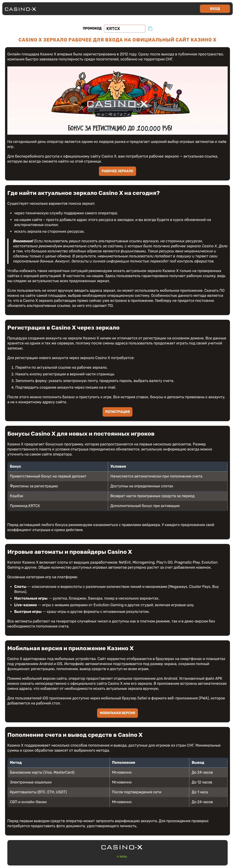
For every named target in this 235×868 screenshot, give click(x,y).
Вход (215, 9)
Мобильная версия (117, 713)
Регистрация (118, 412)
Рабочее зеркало (117, 171)
